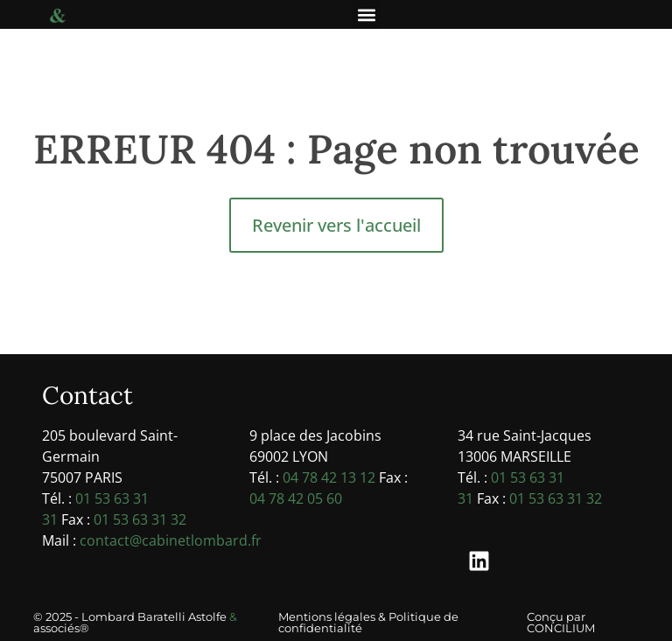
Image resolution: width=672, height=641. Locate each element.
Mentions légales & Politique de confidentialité (368, 622)
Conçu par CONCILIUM (561, 622)
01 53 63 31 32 (140, 519)
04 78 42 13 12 (329, 477)
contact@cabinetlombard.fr (171, 540)
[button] (366, 14)
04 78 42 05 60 (296, 498)
